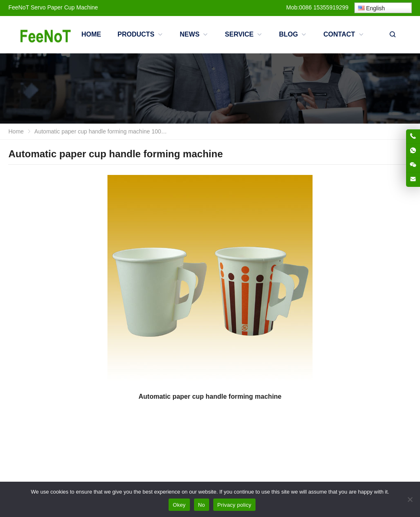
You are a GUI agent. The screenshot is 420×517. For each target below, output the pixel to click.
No (202, 505)
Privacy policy (234, 505)
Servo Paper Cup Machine (64, 7)
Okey (179, 505)
